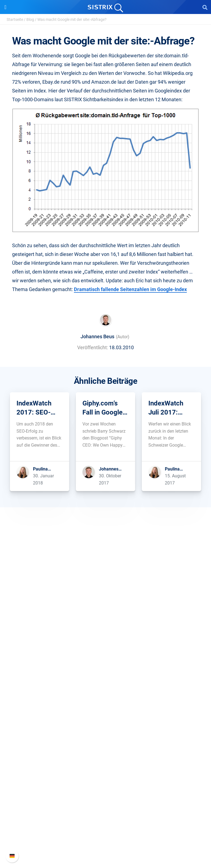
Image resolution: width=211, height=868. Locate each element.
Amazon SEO (106, 683)
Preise (106, 665)
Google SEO (105, 674)
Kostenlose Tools (106, 755)
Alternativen (105, 772)
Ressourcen (106, 709)
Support (105, 798)
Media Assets (106, 781)
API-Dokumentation (106, 826)
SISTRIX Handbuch (106, 809)
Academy (105, 737)
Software (106, 655)
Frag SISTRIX (105, 719)
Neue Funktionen (106, 817)
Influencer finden (106, 692)
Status (105, 844)
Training (105, 728)
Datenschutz (106, 629)
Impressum (106, 638)
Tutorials (105, 763)
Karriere (105, 611)
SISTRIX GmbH (105, 592)
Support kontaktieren (106, 835)
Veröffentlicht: (93, 347)
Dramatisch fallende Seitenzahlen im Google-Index (130, 289)
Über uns (105, 603)
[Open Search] (205, 7)
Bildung (105, 620)
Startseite (15, 19)
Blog (30, 19)
